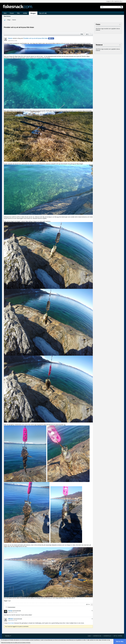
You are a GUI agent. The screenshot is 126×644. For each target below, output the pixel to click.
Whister (11, 619)
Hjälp (89, 636)
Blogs (9, 20)
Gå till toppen (118, 636)
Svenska (8, 636)
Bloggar (33, 13)
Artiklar (25, 13)
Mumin (14, 20)
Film (18, 13)
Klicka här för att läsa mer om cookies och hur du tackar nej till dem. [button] (16, 643)
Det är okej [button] (120, 641)
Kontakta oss (97, 636)
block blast (11, 623)
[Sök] (110, 7)
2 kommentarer (11, 607)
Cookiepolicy (107, 636)
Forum (12, 13)
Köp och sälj (43, 13)
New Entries (7, 16)
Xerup (10, 611)
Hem (5, 13)
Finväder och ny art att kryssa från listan (36, 38)
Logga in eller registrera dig (115, 1)
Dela (51, 38)
